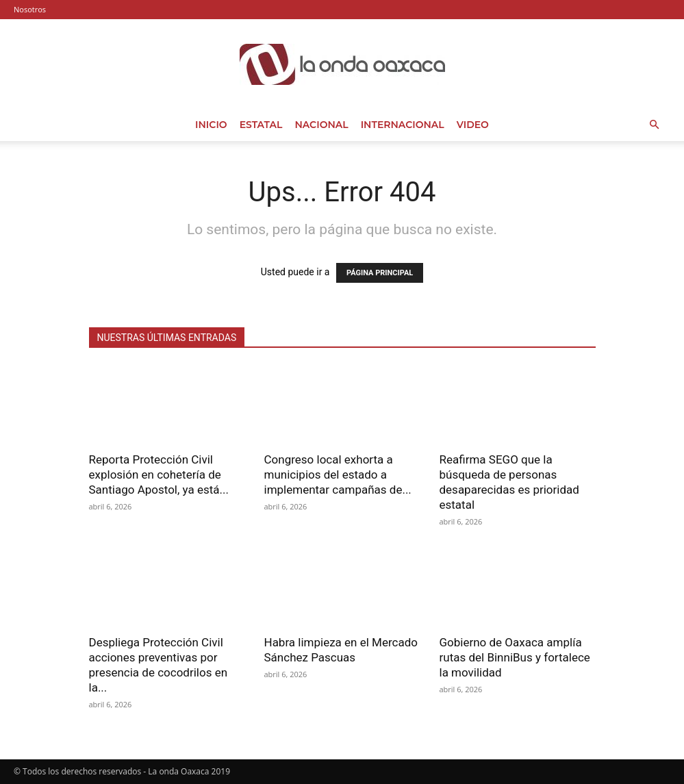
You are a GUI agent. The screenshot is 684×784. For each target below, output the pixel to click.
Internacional (403, 125)
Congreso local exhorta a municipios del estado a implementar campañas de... (338, 475)
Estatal (261, 125)
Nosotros (30, 9)
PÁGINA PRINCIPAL (380, 273)
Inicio (211, 125)
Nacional (321, 125)
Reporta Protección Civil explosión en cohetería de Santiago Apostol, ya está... (159, 475)
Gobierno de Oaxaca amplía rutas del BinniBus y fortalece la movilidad (515, 657)
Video (473, 125)
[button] (654, 125)
